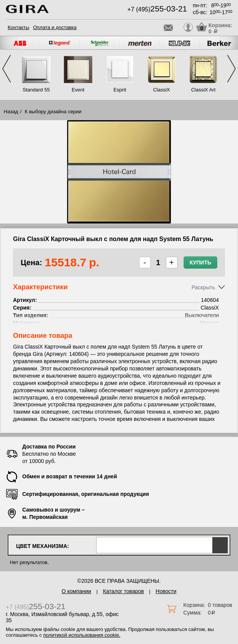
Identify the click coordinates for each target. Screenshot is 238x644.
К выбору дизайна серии (53, 112)
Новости (166, 591)
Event (78, 90)
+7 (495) (157, 9)
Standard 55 (36, 90)
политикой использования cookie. (82, 635)
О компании (76, 591)
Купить (200, 262)
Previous (7, 69)
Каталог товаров (124, 591)
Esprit (120, 90)
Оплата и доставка (55, 27)
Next (231, 69)
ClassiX (161, 90)
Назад (11, 112)
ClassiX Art (204, 90)
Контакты (18, 27)
